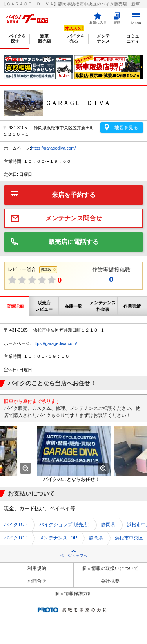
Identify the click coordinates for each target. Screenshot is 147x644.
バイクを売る (76, 39)
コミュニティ (133, 39)
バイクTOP (16, 525)
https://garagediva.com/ (53, 148)
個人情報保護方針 (74, 593)
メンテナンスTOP (58, 538)
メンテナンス (103, 39)
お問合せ (37, 581)
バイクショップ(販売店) (64, 525)
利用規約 (37, 568)
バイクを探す (17, 39)
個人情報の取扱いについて (110, 568)
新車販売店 (44, 39)
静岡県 (108, 525)
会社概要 (110, 581)
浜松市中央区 (129, 538)
